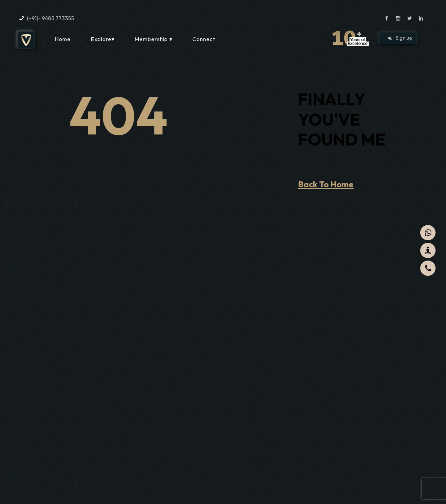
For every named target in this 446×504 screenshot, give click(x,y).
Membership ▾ (153, 39)
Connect (204, 39)
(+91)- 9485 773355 (51, 18)
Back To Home (326, 184)
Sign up (400, 38)
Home (63, 39)
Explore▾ (103, 39)
